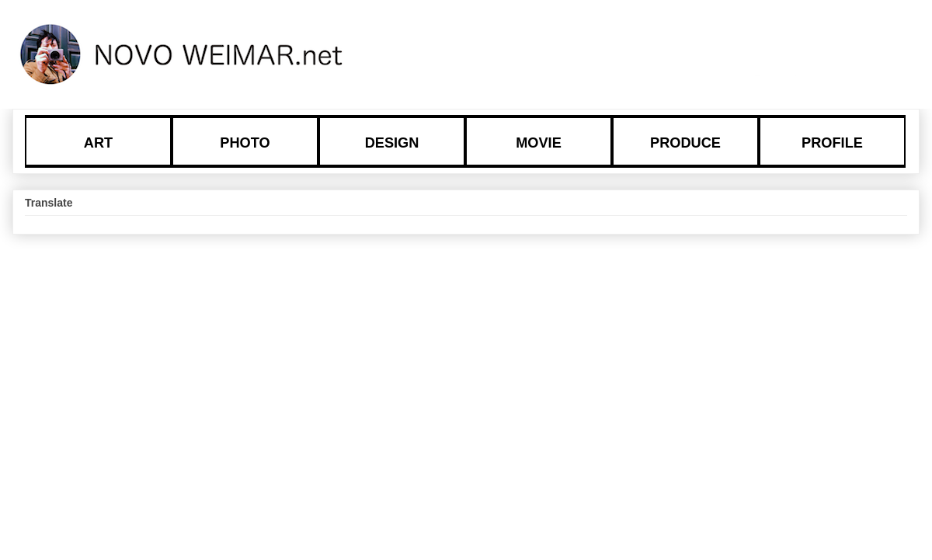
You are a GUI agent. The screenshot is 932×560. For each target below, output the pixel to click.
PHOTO (245, 143)
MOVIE (539, 143)
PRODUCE (685, 143)
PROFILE (832, 143)
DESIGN (392, 143)
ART (98, 143)
